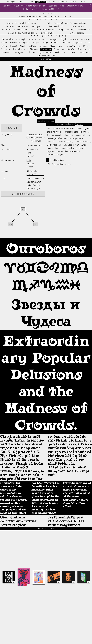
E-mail (22, 17)
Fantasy (30, 156)
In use (73, 2)
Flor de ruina (7, 39)
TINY (80, 49)
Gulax (23, 46)
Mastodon (44, 17)
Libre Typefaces (47, 36)
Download (11, 128)
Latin (29, 160)
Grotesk (55, 43)
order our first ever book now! (24, 6)
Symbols (30, 164)
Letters (43, 39)
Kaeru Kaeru (19, 49)
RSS (71, 17)
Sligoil (64, 39)
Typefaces (41, 2)
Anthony (43, 46)
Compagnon (18, 53)
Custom (51, 2)
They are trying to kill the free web (21, 23)
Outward (32, 46)
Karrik (61, 46)
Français (79, 124)
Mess (53, 46)
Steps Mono (85, 53)
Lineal (4, 43)
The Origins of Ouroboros (60, 164)
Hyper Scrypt (45, 53)
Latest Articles (47, 20)
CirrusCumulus (73, 46)
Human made (32, 150)
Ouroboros (46, 49)
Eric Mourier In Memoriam (43, 30)
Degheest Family (67, 30)
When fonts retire (80, 27)
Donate (82, 2)
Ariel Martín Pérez (35, 135)
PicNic (88, 43)
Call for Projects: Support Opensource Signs (67, 23)
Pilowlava (74, 39)
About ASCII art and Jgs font (15, 30)
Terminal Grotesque (46, 56)
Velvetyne (11, 2)
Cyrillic (30, 167)
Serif (29, 153)
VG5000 (5, 53)
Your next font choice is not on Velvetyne (22, 27)
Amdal (4, 46)
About (21, 2)
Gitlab (64, 17)
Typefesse (6, 49)
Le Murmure (33, 49)
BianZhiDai (15, 43)
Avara (88, 49)
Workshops (63, 2)
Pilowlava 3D (84, 30)
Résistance (60, 53)
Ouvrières (86, 39)
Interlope (32, 39)
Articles (30, 2)
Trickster (31, 53)
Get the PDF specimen (23, 194)
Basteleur (66, 43)
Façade (14, 46)
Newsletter (32, 17)
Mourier (87, 46)
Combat (72, 53)
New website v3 (56, 27)
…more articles (77, 33)
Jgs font (26, 43)
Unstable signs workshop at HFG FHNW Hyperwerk (31, 33)
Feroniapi (21, 39)
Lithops (45, 43)
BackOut (71, 49)
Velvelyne (53, 39)
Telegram (55, 17)
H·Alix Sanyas (35, 141)
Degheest (77, 43)
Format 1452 (59, 49)
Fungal (36, 43)
